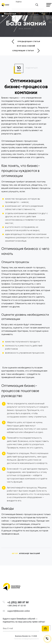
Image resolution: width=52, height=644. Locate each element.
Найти (19, 2)
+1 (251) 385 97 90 (18, 602)
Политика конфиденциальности (26, 639)
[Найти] (28, 6)
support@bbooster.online (19, 611)
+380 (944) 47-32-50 (17, 606)
